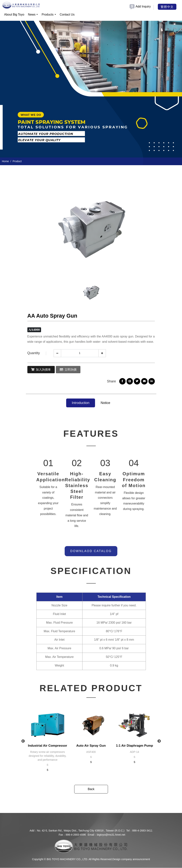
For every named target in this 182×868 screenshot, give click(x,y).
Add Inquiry (143, 6)
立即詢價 (71, 370)
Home (5, 161)
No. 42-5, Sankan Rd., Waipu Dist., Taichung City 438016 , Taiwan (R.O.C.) (81, 831)
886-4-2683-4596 (76, 835)
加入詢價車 (42, 370)
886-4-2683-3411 (142, 831)
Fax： (62, 835)
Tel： (129, 831)
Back (91, 789)
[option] (91, 89)
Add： (33, 831)
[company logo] (91, 846)
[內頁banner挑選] (91, 89)
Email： (92, 835)
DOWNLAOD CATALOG (91, 551)
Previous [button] (23, 741)
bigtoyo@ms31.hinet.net (111, 835)
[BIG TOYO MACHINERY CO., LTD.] (21, 5)
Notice (105, 403)
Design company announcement (131, 859)
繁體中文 (167, 7)
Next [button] (159, 741)
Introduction (81, 403)
